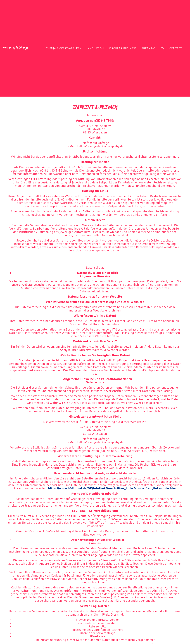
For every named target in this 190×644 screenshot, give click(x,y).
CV (162, 48)
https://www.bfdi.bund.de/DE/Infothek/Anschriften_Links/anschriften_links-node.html (112, 488)
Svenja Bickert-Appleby (64, 48)
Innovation (95, 48)
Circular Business (123, 48)
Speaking (149, 48)
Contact (176, 48)
